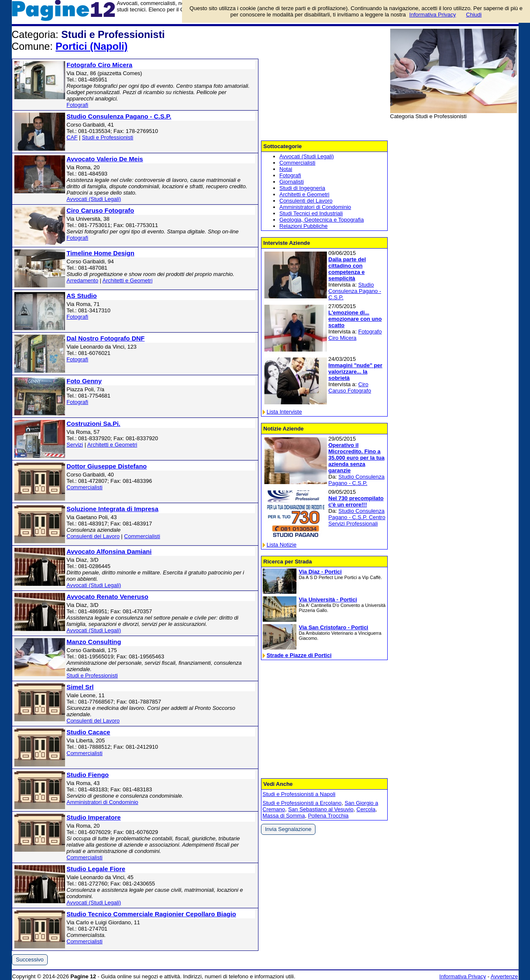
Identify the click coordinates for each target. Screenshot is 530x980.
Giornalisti (292, 182)
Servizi (75, 445)
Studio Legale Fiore (96, 869)
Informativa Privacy (463, 976)
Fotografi (77, 105)
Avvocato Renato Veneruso (108, 597)
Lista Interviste (284, 412)
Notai (286, 169)
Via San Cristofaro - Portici (334, 627)
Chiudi (474, 15)
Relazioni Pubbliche (304, 226)
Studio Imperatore (94, 817)
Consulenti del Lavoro (93, 536)
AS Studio (82, 296)
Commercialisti (85, 487)
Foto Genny (84, 381)
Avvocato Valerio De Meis (105, 159)
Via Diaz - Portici (321, 572)
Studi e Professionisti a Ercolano (302, 803)
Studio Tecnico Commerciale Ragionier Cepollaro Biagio (151, 914)
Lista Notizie (281, 545)
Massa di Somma (284, 816)
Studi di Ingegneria (302, 188)
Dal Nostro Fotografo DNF (106, 338)
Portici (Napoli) (92, 46)
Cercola (366, 809)
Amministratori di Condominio (103, 802)
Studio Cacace (88, 732)
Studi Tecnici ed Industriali (311, 213)
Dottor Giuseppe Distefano (107, 466)
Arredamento (83, 280)
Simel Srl (80, 687)
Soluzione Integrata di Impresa (113, 509)
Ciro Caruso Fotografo (101, 210)
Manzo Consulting (94, 642)
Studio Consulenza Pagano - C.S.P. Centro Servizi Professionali (357, 517)
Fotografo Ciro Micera (100, 65)
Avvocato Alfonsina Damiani (109, 551)
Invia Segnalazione (288, 829)
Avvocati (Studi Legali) (94, 199)
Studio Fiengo (88, 775)
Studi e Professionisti (107, 137)
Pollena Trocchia (328, 816)
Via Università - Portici (328, 600)
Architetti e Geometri (128, 280)
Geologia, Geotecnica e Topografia (322, 220)
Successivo (30, 960)
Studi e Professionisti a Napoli (299, 794)
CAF (72, 137)
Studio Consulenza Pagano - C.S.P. (119, 116)
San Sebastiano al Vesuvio (321, 809)
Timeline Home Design (101, 253)
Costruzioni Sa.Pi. (94, 424)
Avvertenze (504, 976)
